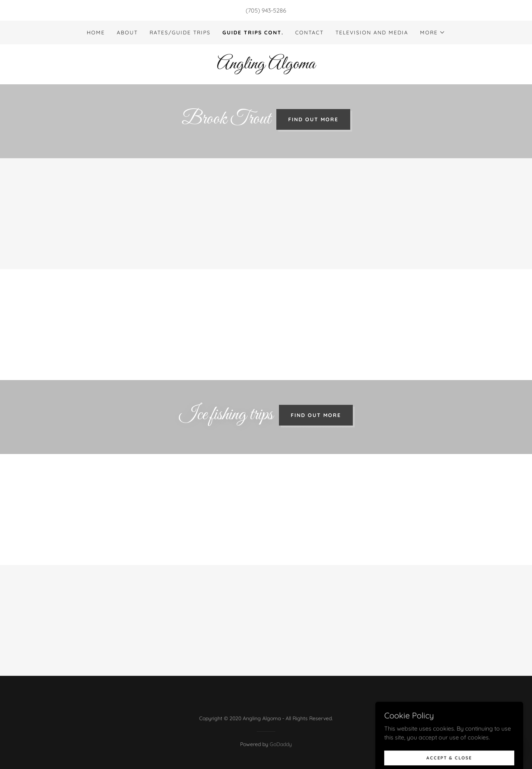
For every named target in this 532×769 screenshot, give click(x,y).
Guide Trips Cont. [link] (253, 33)
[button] (433, 33)
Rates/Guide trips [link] (180, 33)
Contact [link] (309, 33)
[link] (266, 66)
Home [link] (96, 33)
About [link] (127, 33)
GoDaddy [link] (281, 744)
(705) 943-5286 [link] (266, 10)
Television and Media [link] (372, 33)
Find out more (313, 119)
